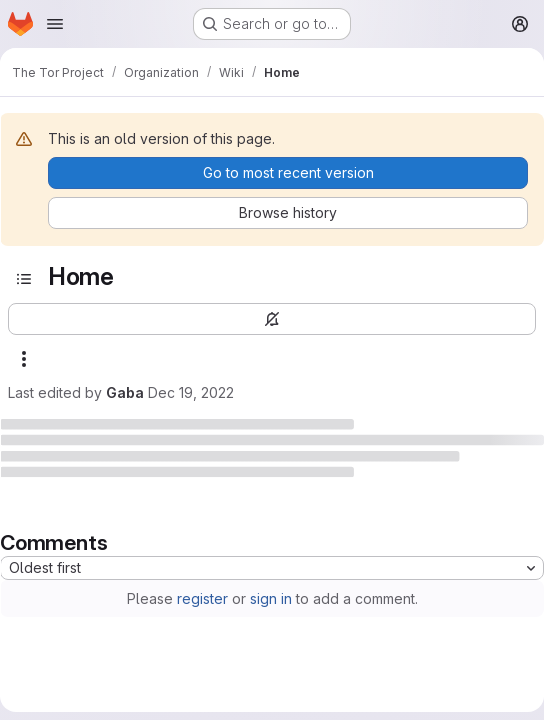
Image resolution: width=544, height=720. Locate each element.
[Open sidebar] (24, 279)
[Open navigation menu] (55, 24)
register (202, 598)
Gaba (125, 392)
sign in (271, 598)
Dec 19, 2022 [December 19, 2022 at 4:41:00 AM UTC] (191, 392)
